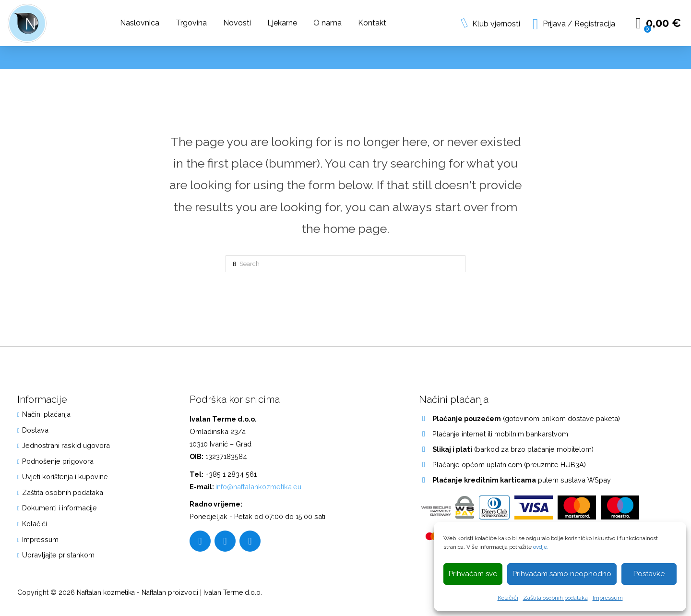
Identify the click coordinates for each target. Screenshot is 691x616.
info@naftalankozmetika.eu (258, 487)
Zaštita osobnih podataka (555, 598)
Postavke (649, 574)
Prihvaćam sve (473, 574)
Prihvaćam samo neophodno (562, 574)
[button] (574, 23)
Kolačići (508, 598)
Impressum (608, 598)
